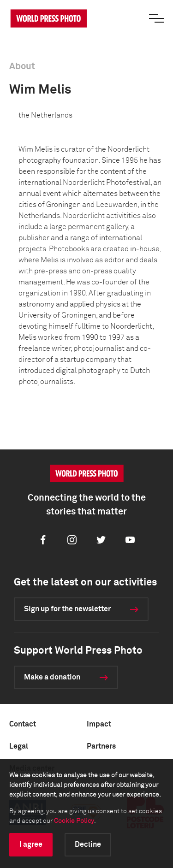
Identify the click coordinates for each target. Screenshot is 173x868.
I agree (31, 844)
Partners (101, 746)
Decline (88, 844)
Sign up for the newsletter (67, 609)
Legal (19, 746)
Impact (99, 724)
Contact (23, 724)
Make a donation (52, 677)
